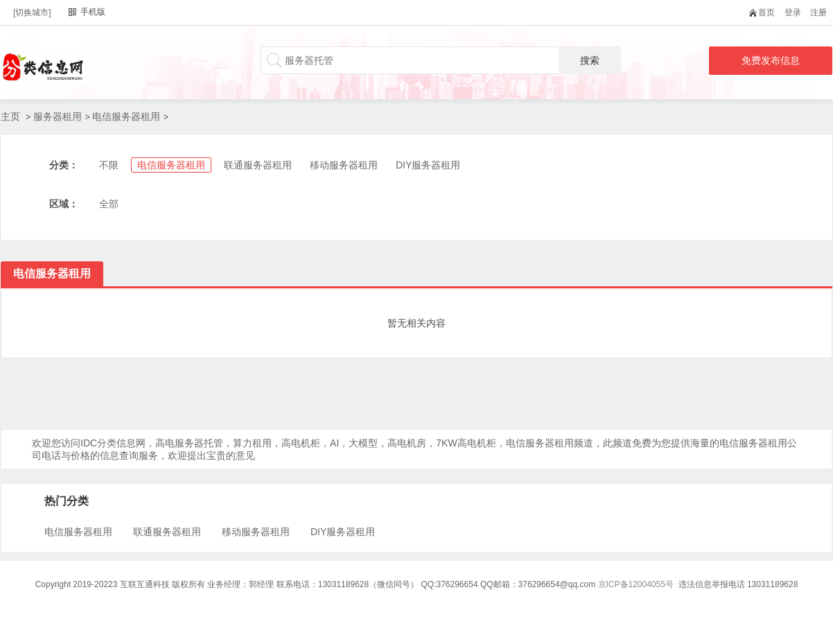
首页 (765, 12)
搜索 (590, 60)
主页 (10, 116)
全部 (109, 204)
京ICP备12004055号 (636, 584)
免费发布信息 (771, 60)
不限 (109, 165)
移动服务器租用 (344, 165)
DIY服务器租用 (428, 165)
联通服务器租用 (258, 165)
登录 (793, 12)
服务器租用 (58, 116)
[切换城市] (32, 12)
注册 (818, 12)
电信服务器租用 (126, 116)
